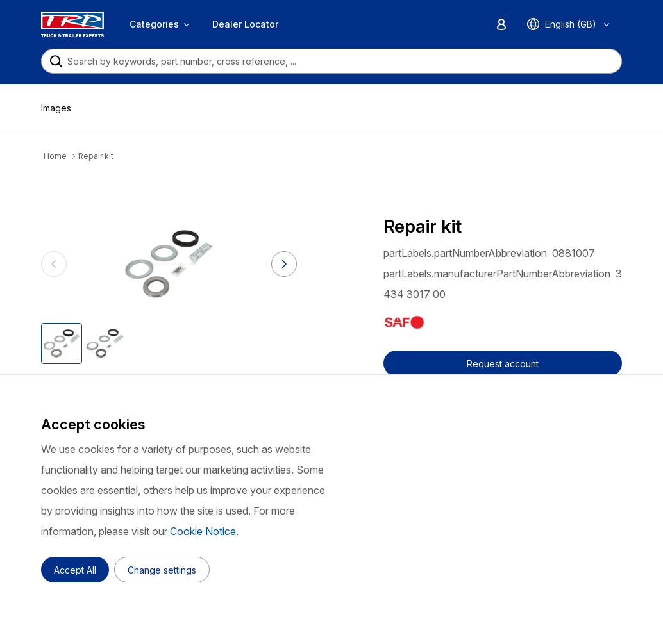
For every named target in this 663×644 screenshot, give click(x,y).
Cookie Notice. (204, 531)
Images (56, 108)
